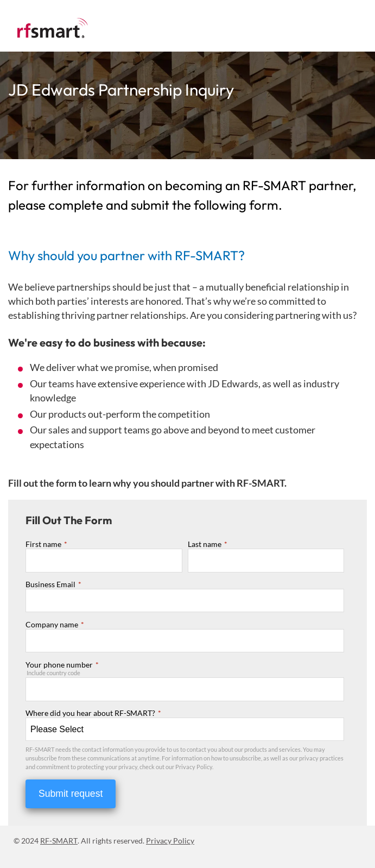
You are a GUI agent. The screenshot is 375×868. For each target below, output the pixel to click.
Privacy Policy (170, 841)
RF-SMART (59, 841)
